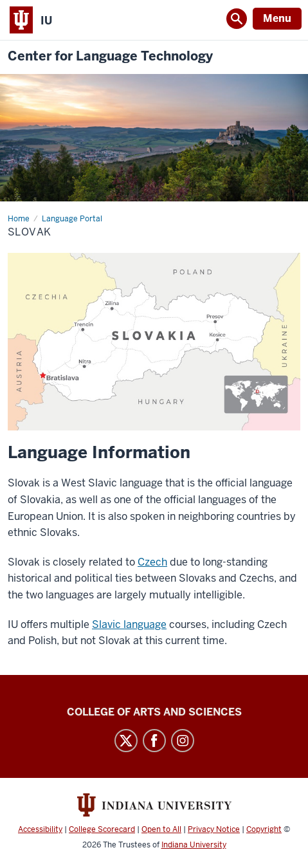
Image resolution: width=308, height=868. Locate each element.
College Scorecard (102, 829)
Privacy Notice (214, 829)
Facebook (154, 741)
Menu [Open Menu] (277, 18)
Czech (152, 562)
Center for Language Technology (110, 56)
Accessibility (40, 829)
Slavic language (129, 624)
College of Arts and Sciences (154, 712)
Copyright (264, 829)
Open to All (161, 829)
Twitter (126, 741)
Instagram (183, 741)
